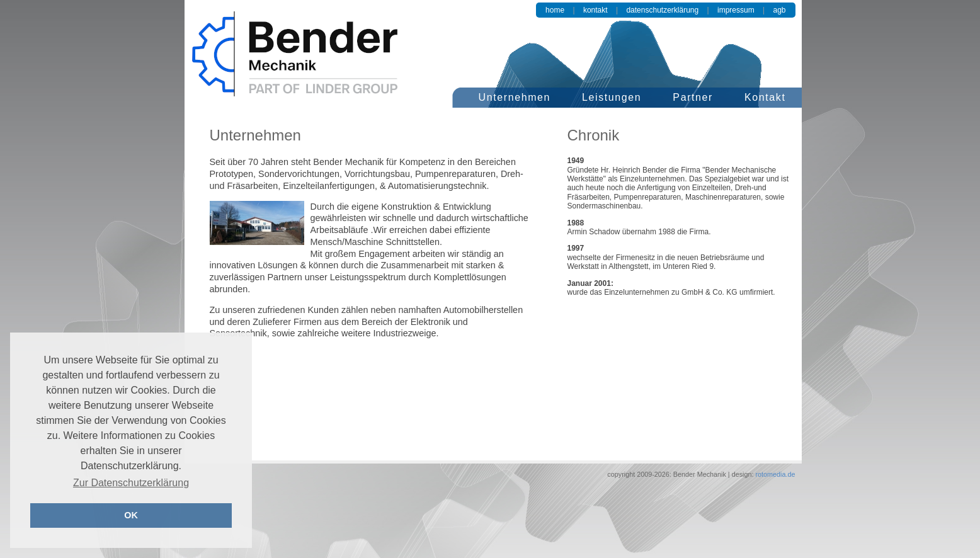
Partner (693, 97)
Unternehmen (515, 97)
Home (555, 10)
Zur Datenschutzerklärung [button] (131, 483)
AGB (779, 10)
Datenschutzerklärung (662, 10)
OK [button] (131, 515)
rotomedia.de (774, 474)
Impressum (736, 10)
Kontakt (595, 10)
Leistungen (612, 97)
